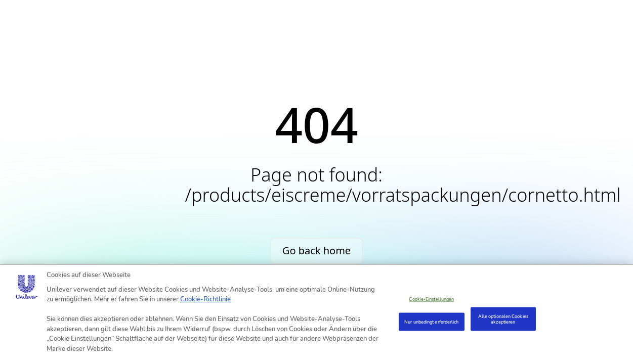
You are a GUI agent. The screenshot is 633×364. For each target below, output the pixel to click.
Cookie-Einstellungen (431, 300)
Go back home (316, 251)
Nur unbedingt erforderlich (431, 322)
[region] (316, 314)
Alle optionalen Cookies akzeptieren (503, 319)
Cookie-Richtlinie (205, 299)
